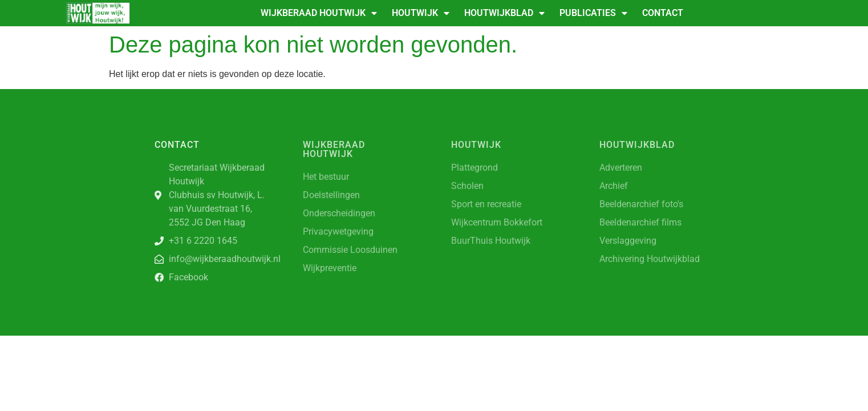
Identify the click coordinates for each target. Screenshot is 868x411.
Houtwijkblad (504, 13)
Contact (663, 13)
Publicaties (593, 13)
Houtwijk (421, 13)
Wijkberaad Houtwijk (319, 13)
